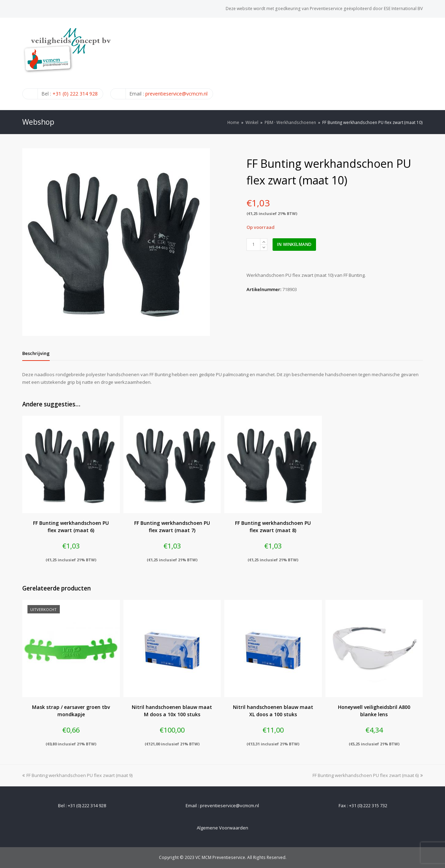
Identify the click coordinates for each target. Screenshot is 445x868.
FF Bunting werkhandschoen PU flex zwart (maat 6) (368, 775)
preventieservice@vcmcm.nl (176, 94)
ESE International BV (403, 9)
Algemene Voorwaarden (222, 828)
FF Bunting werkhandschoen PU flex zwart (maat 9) (77, 775)
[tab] (36, 353)
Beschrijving (36, 353)
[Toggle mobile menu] (419, 64)
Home (233, 122)
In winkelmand (294, 244)
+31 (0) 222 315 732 (368, 805)
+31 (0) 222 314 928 (75, 94)
